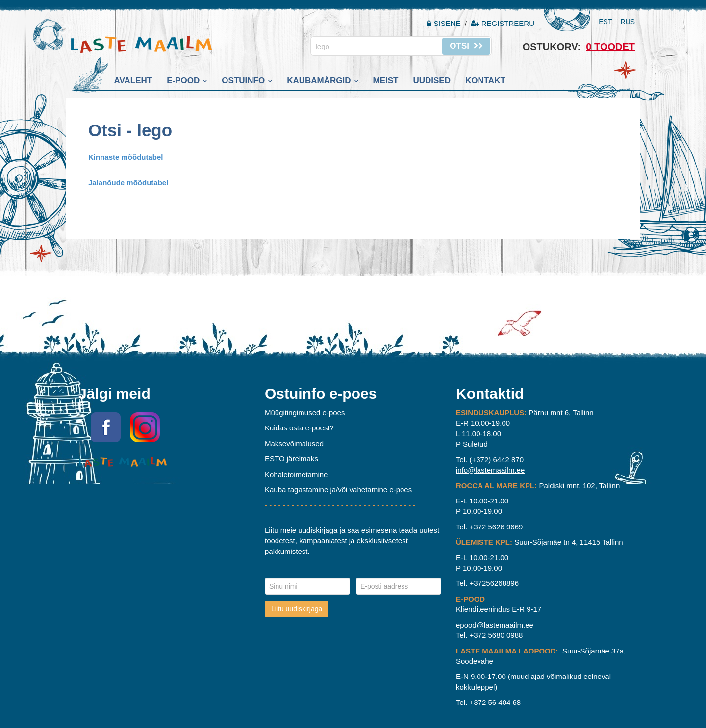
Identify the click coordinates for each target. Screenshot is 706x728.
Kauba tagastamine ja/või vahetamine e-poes (338, 490)
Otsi (466, 46)
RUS (628, 22)
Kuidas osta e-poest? (299, 428)
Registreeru (503, 23)
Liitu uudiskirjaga (297, 609)
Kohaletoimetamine (296, 474)
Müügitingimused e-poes (305, 413)
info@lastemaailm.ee (490, 470)
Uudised (432, 81)
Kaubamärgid (319, 81)
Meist (386, 81)
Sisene (444, 23)
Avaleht (133, 81)
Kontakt (485, 81)
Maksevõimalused (294, 443)
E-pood (183, 81)
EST (605, 22)
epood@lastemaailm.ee (495, 625)
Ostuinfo (243, 81)
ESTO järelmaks (291, 459)
